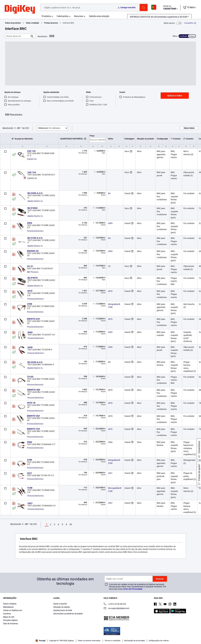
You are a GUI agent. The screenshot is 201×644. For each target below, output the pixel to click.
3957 (30, 503)
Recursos (79, 16)
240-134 (32, 172)
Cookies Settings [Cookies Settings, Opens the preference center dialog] (154, 637)
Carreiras (7, 614)
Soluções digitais (10, 620)
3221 (30, 473)
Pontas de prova (51, 23)
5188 (30, 488)
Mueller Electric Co (35, 201)
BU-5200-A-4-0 (35, 193)
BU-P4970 (33, 278)
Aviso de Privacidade (133, 589)
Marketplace (8, 607)
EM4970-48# (34, 390)
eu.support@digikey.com (117, 609)
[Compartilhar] (190, 23)
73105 (30, 377)
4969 (30, 223)
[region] (100, 637)
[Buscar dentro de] (18, 36)
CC (109, 266)
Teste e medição (32, 23)
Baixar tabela (189, 128)
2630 (30, 347)
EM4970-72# (33, 429)
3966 (30, 442)
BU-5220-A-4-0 (35, 362)
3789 (30, 460)
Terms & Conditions (56, 641)
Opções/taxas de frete (63, 610)
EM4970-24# (33, 319)
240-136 (31, 151)
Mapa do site (9, 617)
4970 (30, 291)
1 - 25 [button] (17, 128)
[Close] (196, 637)
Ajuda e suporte (60, 604)
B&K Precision (33, 272)
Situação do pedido (62, 607)
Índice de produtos (13, 23)
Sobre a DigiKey (10, 604)
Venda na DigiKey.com (13, 610)
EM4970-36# (33, 416)
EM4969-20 (33, 251)
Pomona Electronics (35, 231)
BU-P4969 (33, 208)
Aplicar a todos (175, 96)
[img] (20, 9)
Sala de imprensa (11, 624)
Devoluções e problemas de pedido (68, 614)
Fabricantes (62, 16)
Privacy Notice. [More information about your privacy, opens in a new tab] (76, 641)
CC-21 (30, 266)
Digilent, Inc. (32, 159)
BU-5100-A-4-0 (35, 238)
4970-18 (31, 403)
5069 (30, 332)
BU (109, 193)
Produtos (46, 16)
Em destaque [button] (49, 128)
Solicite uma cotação (99, 16)
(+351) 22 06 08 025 (115, 604)
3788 (30, 304)
